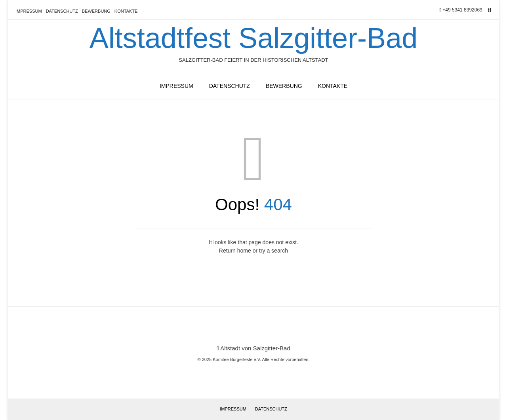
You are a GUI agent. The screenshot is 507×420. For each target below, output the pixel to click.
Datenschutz (62, 11)
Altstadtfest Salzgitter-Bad (253, 38)
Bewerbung (96, 11)
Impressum (29, 11)
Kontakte (126, 11)
